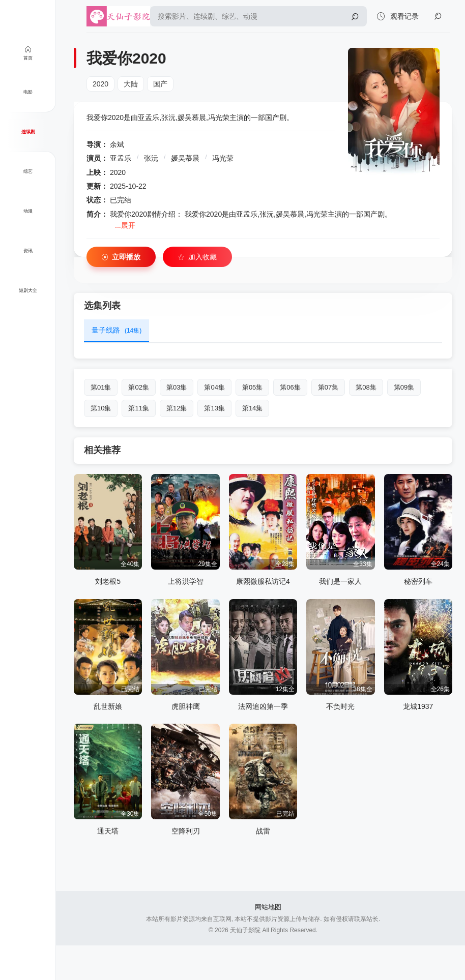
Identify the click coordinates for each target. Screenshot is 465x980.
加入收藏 (197, 257)
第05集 (252, 387)
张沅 (151, 158)
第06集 (290, 387)
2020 (100, 84)
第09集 (404, 387)
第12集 (177, 408)
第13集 (214, 408)
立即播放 (121, 257)
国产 (160, 84)
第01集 (101, 387)
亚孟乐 (121, 158)
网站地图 (268, 907)
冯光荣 (223, 158)
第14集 (252, 408)
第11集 (138, 408)
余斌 (117, 144)
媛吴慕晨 (185, 158)
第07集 (328, 387)
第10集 (101, 408)
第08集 (366, 387)
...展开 (125, 225)
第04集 (214, 387)
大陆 (131, 84)
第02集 (138, 387)
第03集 (177, 387)
